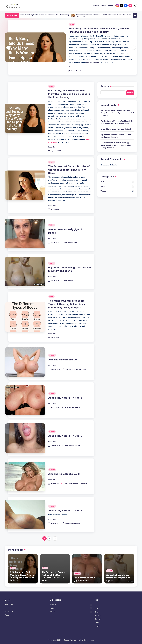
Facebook (9, 611)
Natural (71, 242)
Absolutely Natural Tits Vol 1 (65, 511)
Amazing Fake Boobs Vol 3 (64, 360)
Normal (76, 369)
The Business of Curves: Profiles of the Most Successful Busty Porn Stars (114, 15)
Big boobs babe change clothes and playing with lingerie (116, 136)
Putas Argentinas (93, 62)
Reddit (8, 615)
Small (85, 369)
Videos (52, 225)
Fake (67, 369)
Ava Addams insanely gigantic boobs (116, 129)
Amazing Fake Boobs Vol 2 (64, 474)
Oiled (76, 242)
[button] (73, 67)
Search (105, 86)
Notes (72, 24)
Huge (66, 242)
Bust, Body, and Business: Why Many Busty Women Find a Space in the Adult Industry (48, 15)
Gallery (52, 355)
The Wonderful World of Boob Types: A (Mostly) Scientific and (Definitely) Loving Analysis (67, 304)
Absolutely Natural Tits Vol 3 (65, 398)
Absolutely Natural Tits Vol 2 (65, 436)
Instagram (9, 604)
